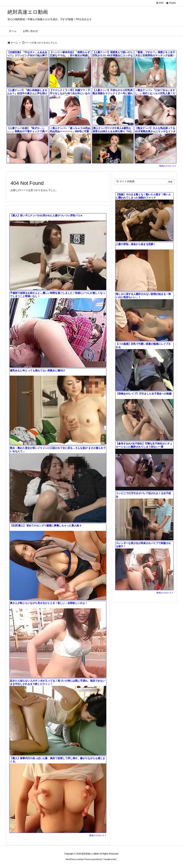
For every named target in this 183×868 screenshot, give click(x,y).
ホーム (14, 43)
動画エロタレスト (168, 166)
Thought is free (110, 859)
